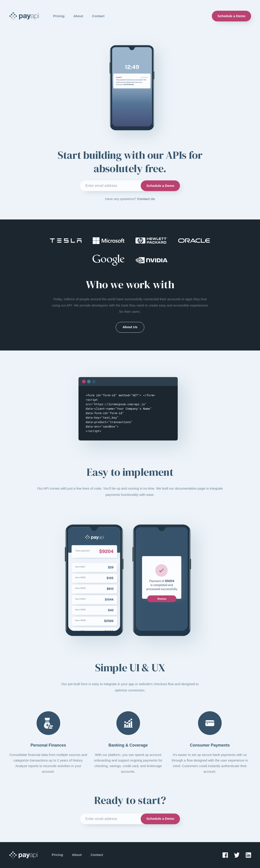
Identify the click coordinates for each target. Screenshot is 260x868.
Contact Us (146, 199)
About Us (130, 327)
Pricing (59, 16)
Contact (98, 16)
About (78, 16)
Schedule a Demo (231, 16)
